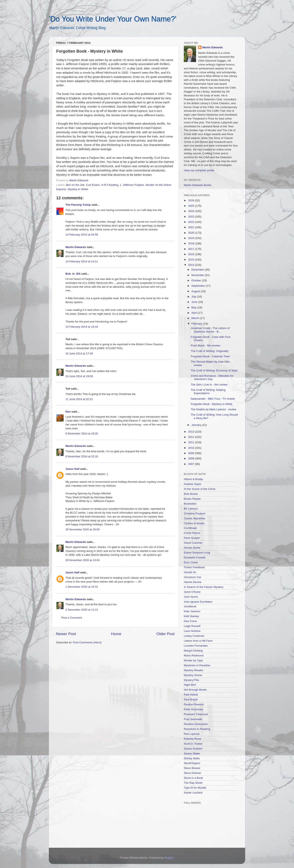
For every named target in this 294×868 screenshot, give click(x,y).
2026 (192, 200)
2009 (192, 453)
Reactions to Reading (197, 729)
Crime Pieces (192, 533)
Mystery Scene (193, 675)
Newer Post (66, 634)
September (199, 286)
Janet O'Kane (192, 592)
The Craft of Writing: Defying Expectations (208, 392)
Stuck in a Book (193, 778)
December (198, 270)
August (196, 291)
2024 (192, 211)
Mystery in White (78, 189)
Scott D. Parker (193, 744)
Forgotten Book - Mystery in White (212, 404)
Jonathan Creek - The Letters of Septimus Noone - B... (210, 330)
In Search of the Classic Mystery (204, 587)
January (197, 425)
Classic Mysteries (195, 518)
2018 (192, 243)
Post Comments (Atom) (87, 642)
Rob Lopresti (192, 734)
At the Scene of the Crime (200, 489)
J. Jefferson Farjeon (132, 185)
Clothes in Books (194, 523)
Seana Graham (193, 749)
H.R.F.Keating (110, 185)
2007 (192, 464)
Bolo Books (191, 494)
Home (116, 634)
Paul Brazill (191, 699)
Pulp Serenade (193, 719)
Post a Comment (72, 618)
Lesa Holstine (192, 631)
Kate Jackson (192, 611)
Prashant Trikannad (196, 714)
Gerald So (190, 572)
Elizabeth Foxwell (195, 557)
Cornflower (190, 528)
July (194, 297)
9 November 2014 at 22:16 (82, 456)
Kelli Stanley (191, 616)
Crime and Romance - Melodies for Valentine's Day (212, 377)
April (195, 313)
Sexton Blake (192, 754)
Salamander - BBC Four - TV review (213, 399)
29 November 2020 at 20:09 (82, 529)
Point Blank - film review (205, 346)
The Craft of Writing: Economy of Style (214, 370)
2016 (192, 254)
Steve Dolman (192, 773)
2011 (192, 442)
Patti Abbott (191, 695)
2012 (192, 437)
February (197, 324)
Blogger (169, 858)
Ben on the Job (75, 185)
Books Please (192, 499)
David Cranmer (193, 543)
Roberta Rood (192, 739)
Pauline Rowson (194, 704)
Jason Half (72, 469)
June (195, 302)
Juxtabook (190, 606)
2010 (192, 448)
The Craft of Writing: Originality (210, 351)
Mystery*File (191, 680)
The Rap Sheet (193, 783)
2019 (192, 238)
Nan (68, 412)
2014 (192, 265)
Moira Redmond (194, 656)
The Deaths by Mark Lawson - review (214, 409)
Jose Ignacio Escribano (198, 602)
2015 (192, 260)
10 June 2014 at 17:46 (79, 353)
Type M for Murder (195, 788)
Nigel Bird (190, 685)
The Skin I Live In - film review (209, 385)
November (198, 275)
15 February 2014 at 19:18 (82, 327)
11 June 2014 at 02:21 (79, 399)
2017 (192, 249)
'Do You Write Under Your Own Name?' (113, 19)
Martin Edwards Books (198, 185)
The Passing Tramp (78, 205)
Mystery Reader (194, 670)
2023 (192, 217)
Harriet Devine (193, 582)
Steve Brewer (192, 768)
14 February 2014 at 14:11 (82, 261)
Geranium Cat (192, 577)
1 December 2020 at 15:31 (82, 587)
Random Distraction (196, 724)
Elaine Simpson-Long (197, 553)
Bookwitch (190, 504)
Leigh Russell (192, 626)
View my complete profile (199, 170)
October (197, 280)
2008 (192, 458)
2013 (192, 432)
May (194, 307)
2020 (192, 233)
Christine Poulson (195, 513)
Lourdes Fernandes (196, 646)
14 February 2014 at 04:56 (82, 235)
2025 (192, 206)
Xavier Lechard (193, 793)
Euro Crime (191, 562)
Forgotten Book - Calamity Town (210, 356)
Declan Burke (192, 548)
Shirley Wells (192, 758)
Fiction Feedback (194, 567)
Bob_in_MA (73, 274)
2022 (192, 222)
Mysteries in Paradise (197, 665)
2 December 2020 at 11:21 (82, 610)
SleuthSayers (192, 763)
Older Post (166, 634)
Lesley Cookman (194, 636)
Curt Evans (93, 185)
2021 (192, 227)
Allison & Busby (193, 479)
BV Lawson (191, 509)
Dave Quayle (192, 538)
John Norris (191, 597)
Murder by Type (193, 660)
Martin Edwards (76, 247)
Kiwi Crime (190, 621)
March (196, 318)
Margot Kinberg (193, 651)
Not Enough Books (195, 690)
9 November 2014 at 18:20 (82, 433)
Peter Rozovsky (194, 709)
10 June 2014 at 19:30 (79, 376)
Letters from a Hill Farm (198, 641)
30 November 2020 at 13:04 (82, 560)
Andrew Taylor (192, 484)
